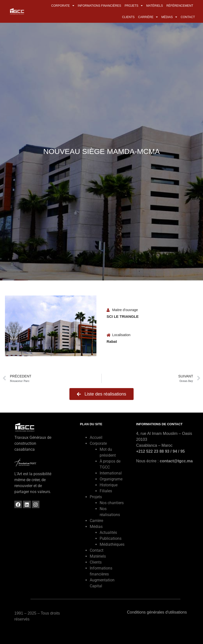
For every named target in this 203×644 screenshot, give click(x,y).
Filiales (106, 491)
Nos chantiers (112, 503)
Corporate (63, 6)
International (111, 473)
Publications (111, 538)
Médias (169, 17)
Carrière (148, 17)
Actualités (108, 533)
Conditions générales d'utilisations (157, 612)
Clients (128, 17)
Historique (109, 485)
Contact (188, 17)
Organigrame (111, 479)
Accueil (96, 437)
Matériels (155, 6)
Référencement (180, 6)
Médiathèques (112, 544)
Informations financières (100, 6)
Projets (134, 6)
